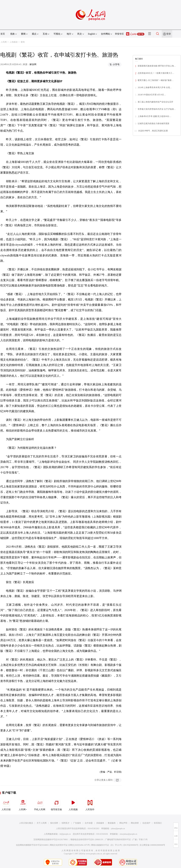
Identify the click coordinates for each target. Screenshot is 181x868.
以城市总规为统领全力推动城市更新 (154, 124)
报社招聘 (54, 823)
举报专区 (119, 34)
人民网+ (23, 804)
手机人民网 (40, 804)
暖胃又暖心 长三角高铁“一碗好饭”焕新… (156, 80)
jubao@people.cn (118, 829)
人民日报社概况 (26, 823)
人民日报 (6, 804)
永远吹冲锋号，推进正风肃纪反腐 (153, 131)
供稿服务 (100, 823)
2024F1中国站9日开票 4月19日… (152, 95)
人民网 (4, 42)
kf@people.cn (65, 834)
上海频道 (14, 42)
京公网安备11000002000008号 (152, 845)
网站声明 (123, 823)
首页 (3, 34)
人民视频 (73, 804)
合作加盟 (89, 823)
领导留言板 (56, 804)
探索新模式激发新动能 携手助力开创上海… (157, 66)
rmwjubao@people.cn (128, 834)
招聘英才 (66, 823)
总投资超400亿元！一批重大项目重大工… (156, 73)
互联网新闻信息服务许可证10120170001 (51, 840)
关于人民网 (42, 823)
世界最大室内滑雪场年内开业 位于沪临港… (157, 109)
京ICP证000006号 (131, 845)
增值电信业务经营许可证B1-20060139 (87, 840)
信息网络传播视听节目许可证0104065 (32, 845)
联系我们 (158, 823)
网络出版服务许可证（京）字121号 (106, 845)
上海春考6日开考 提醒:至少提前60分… (154, 116)
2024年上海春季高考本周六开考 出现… (155, 88)
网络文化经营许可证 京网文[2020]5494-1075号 (70, 845)
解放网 (33, 64)
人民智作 (90, 804)
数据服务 (112, 823)
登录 (169, 34)
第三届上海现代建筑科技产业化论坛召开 (155, 102)
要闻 (23, 42)
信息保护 (146, 823)
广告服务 (77, 823)
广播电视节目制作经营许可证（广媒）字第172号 (126, 840)
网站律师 (135, 823)
